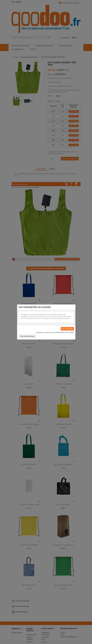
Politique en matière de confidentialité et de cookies (55, 332)
